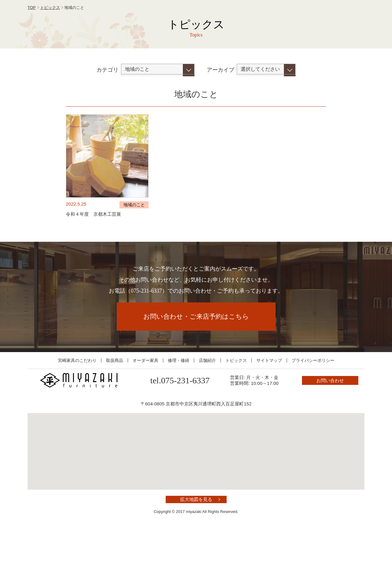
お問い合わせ (337, 19)
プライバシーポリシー (313, 405)
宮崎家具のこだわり (77, 405)
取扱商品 (115, 405)
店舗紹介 (207, 405)
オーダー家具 (145, 405)
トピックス (50, 52)
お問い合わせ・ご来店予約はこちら (196, 361)
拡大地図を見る (196, 544)
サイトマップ (269, 405)
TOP (32, 52)
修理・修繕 (179, 405)
